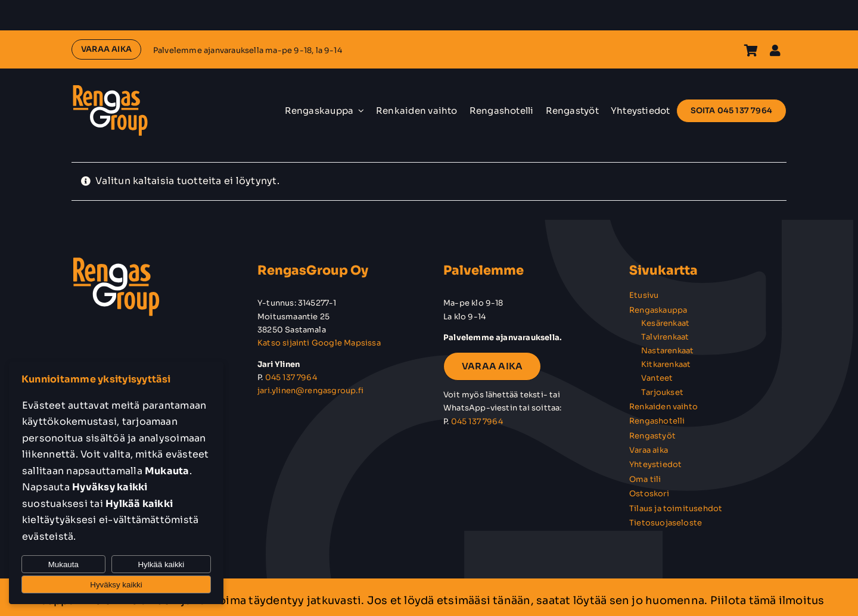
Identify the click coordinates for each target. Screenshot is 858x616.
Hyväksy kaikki (116, 585)
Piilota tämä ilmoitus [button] (767, 601)
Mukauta (63, 564)
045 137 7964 (291, 377)
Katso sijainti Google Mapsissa (319, 343)
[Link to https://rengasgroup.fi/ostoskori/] (751, 51)
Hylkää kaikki (161, 564)
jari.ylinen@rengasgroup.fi (310, 391)
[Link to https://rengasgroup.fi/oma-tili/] (775, 51)
